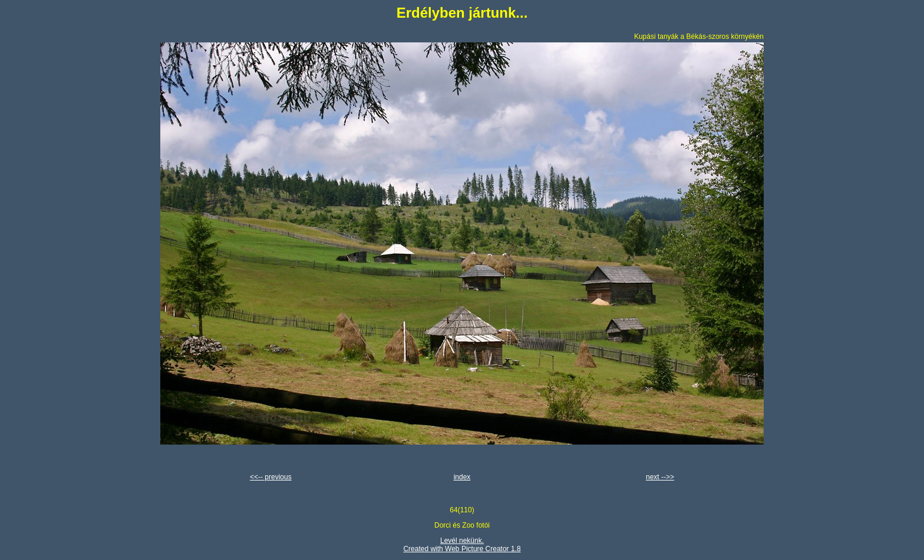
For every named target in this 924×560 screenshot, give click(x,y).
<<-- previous (271, 477)
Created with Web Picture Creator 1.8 (462, 549)
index (462, 477)
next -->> (660, 477)
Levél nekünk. (462, 541)
